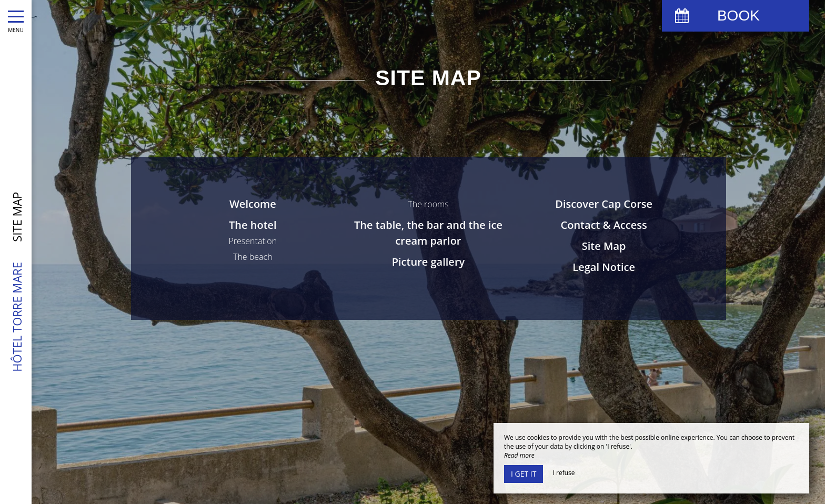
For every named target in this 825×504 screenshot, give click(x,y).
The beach (253, 257)
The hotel (253, 225)
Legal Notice (604, 267)
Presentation (253, 241)
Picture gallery (428, 262)
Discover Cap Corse (604, 204)
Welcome (253, 204)
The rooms (428, 204)
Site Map (604, 246)
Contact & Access (604, 225)
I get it (524, 474)
